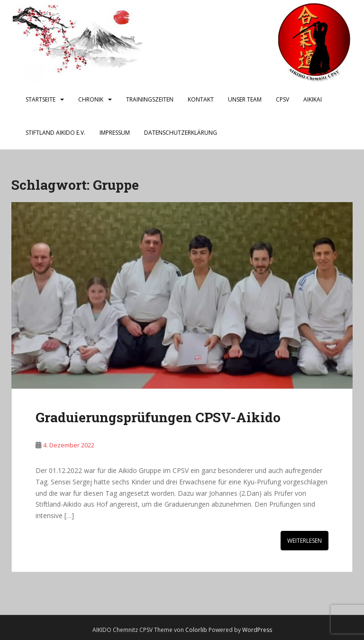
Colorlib (196, 630)
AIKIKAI (313, 99)
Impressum (115, 133)
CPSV (282, 99)
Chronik (91, 99)
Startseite (41, 99)
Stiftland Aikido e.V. (55, 133)
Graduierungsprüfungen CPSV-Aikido (158, 417)
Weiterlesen (305, 541)
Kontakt (201, 99)
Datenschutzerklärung (181, 133)
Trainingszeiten (150, 99)
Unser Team (245, 99)
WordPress (257, 630)
